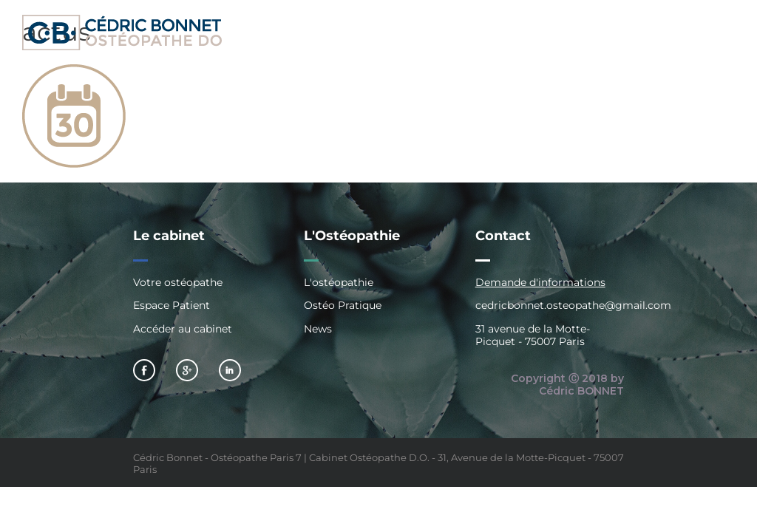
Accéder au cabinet (183, 329)
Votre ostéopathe (178, 283)
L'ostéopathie (339, 283)
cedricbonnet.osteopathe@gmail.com (573, 305)
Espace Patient (172, 305)
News (318, 329)
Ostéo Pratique (343, 305)
